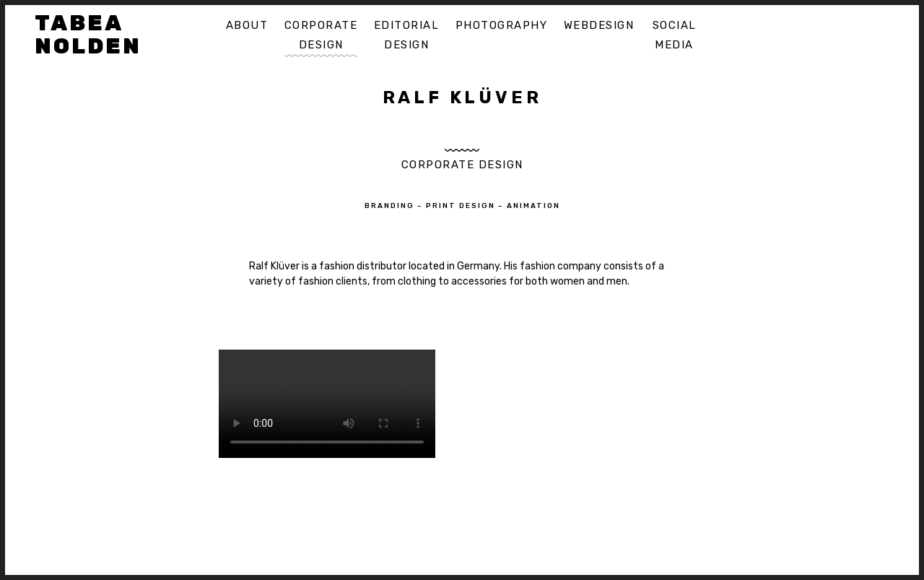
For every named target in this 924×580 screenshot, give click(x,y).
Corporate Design (321, 35)
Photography (502, 25)
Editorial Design (407, 35)
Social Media (675, 35)
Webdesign (599, 25)
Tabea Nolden (88, 35)
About (247, 25)
